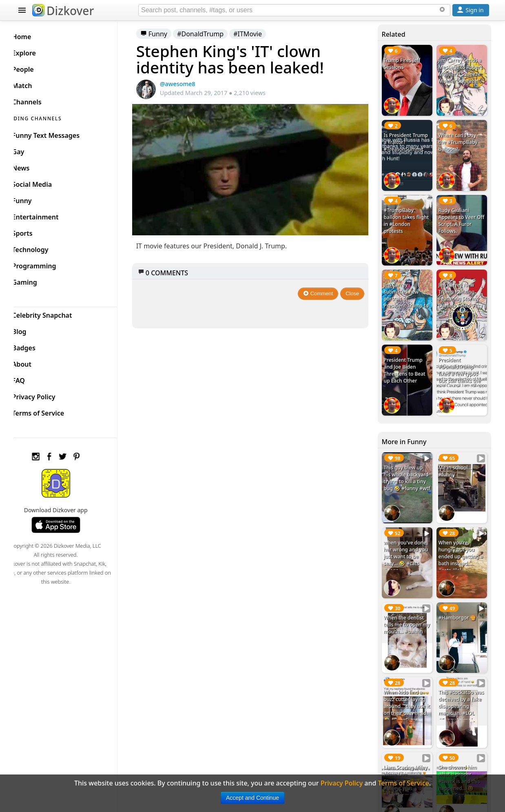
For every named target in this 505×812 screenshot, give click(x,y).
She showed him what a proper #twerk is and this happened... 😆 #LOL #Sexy (461, 757)
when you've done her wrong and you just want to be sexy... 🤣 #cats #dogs (410, 540)
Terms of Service (51, 411)
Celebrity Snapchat (55, 313)
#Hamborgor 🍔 (460, 598)
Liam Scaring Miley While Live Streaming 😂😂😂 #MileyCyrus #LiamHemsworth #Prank (409, 760)
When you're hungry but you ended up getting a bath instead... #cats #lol (463, 540)
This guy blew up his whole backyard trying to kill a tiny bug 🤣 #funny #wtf (409, 468)
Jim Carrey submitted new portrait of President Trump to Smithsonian (407, 291)
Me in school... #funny (457, 457)
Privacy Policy (47, 395)
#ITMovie (260, 34)
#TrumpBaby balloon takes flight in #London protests (408, 215)
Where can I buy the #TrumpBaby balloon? (460, 139)
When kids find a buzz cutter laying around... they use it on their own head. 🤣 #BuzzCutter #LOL (409, 688)
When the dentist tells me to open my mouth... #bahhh (408, 609)
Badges (37, 346)
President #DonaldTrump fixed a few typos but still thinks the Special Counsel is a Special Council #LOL (462, 370)
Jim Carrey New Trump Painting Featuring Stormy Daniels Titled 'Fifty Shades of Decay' (463, 291)
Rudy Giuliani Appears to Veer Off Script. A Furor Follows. (461, 215)
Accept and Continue (253, 798)
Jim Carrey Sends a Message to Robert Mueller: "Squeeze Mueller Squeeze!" (463, 71)
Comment (322, 289)
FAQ (32, 378)
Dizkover (63, 11)
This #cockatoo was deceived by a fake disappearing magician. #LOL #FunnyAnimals (462, 685)
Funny (166, 34)
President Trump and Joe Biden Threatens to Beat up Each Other (408, 359)
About (35, 362)
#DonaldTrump (213, 34)
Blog (32, 330)
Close (357, 289)
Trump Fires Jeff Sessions (406, 64)
